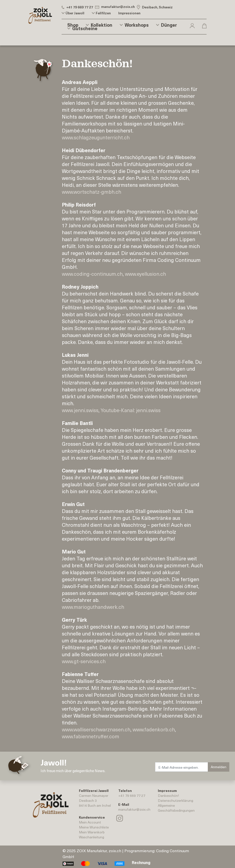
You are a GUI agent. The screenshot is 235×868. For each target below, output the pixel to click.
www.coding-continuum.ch (92, 274)
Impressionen (129, 13)
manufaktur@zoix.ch (134, 809)
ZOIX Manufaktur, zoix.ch (99, 850)
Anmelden (219, 767)
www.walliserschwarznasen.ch (96, 729)
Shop (73, 25)
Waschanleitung (92, 837)
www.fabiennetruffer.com (91, 736)
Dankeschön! (168, 795)
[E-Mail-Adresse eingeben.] (182, 767)
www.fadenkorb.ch (154, 729)
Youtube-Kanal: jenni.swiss (131, 410)
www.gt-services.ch (84, 661)
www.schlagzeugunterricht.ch (96, 137)
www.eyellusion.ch (145, 274)
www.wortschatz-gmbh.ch (92, 192)
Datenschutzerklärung (176, 800)
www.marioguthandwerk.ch (93, 607)
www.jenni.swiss (80, 410)
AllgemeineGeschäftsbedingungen (176, 808)
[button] (192, 25)
